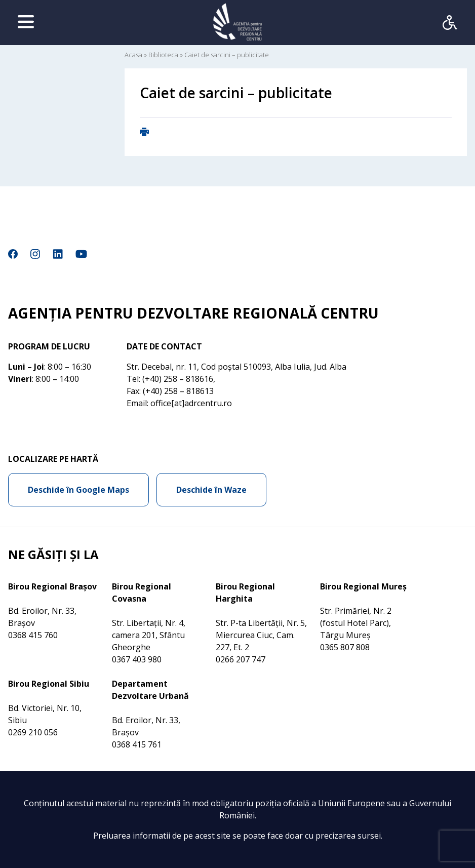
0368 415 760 (33, 635)
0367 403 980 (137, 659)
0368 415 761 (137, 744)
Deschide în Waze (211, 490)
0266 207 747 (241, 659)
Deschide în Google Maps (78, 490)
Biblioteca (163, 55)
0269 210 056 (33, 732)
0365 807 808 (345, 647)
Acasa (133, 55)
